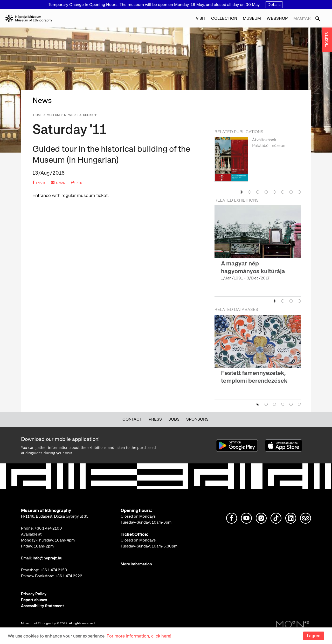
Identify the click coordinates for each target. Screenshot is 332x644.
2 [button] (250, 192)
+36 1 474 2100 (48, 528)
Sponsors (197, 419)
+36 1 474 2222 (69, 576)
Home (38, 115)
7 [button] (291, 192)
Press (155, 419)
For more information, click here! (139, 636)
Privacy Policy (34, 594)
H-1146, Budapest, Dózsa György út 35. (55, 516)
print (77, 183)
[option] (258, 162)
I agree (314, 636)
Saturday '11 (88, 115)
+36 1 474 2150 (54, 570)
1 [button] (241, 192)
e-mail (58, 183)
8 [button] (299, 192)
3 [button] (258, 192)
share (39, 183)
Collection (224, 18)
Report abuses (34, 600)
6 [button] (283, 192)
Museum (252, 18)
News (69, 115)
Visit (201, 18)
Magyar (302, 18)
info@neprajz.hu (48, 558)
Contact (132, 419)
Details (274, 5)
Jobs (174, 419)
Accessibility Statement (43, 606)
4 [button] (266, 192)
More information (136, 564)
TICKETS (327, 40)
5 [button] (274, 192)
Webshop (277, 18)
